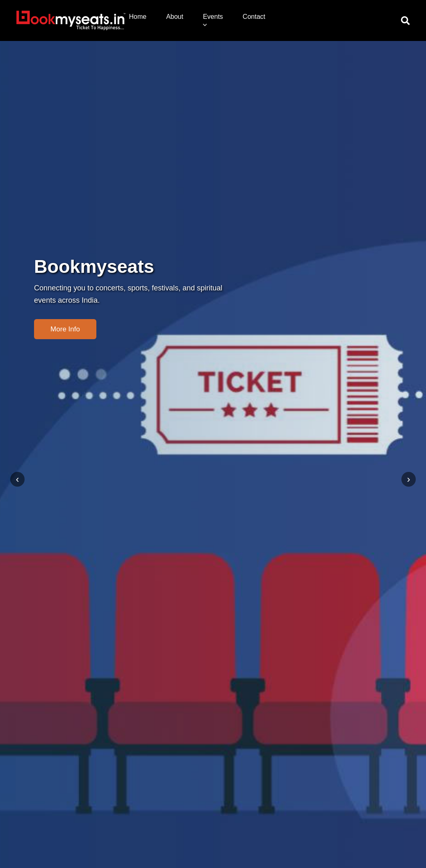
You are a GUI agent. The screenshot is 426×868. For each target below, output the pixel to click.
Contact (254, 17)
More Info (65, 329)
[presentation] (17, 479)
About (175, 17)
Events (213, 20)
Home (138, 17)
